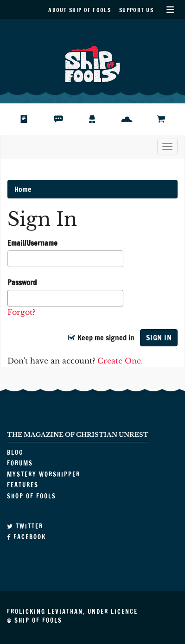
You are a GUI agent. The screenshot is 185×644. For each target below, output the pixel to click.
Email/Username (32, 243)
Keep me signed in (101, 338)
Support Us (136, 10)
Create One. (120, 361)
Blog (29, 119)
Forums (66, 119)
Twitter (25, 526)
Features (134, 119)
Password (22, 282)
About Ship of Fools (80, 10)
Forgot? (21, 312)
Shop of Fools (168, 119)
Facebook (26, 537)
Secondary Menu (170, 10)
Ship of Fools (93, 63)
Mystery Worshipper (100, 119)
